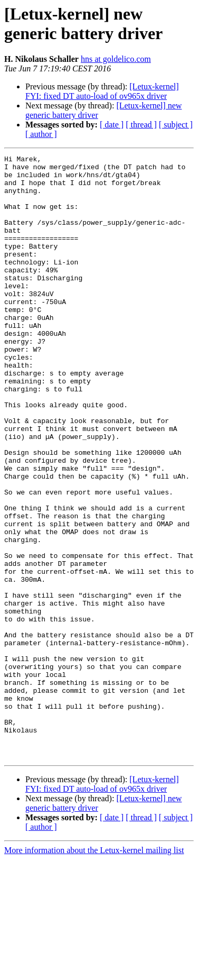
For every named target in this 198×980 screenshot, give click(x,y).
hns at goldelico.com (116, 59)
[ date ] (112, 125)
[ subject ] (176, 125)
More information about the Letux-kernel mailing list (94, 971)
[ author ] (41, 134)
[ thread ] (141, 125)
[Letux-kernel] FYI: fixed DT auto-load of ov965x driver (102, 91)
